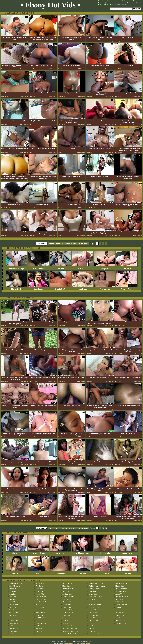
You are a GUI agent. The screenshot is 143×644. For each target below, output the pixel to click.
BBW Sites (66, 615)
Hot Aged (92, 599)
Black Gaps (40, 621)
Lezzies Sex (93, 628)
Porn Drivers (105, 288)
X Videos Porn (120, 615)
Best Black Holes (42, 618)
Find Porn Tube (120, 621)
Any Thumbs (60, 573)
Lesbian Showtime (95, 610)
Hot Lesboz (93, 602)
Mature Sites (120, 586)
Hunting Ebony (67, 599)
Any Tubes (83, 573)
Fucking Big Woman (69, 626)
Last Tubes (38, 288)
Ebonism (39, 628)
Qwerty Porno (127, 288)
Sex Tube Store (41, 607)
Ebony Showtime (68, 589)
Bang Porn (105, 268)
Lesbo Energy (93, 615)
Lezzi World (93, 631)
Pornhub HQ (60, 288)
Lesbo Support (94, 621)
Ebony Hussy (67, 586)
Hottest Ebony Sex (69, 597)
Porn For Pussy (120, 613)
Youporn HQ (127, 552)
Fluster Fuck (16, 288)
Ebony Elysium (41, 634)
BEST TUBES (42, 244)
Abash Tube (16, 573)
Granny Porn (93, 594)
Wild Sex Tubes (105, 552)
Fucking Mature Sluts (69, 634)
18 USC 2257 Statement (79, 643)
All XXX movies (38, 268)
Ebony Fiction (67, 583)
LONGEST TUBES (69, 244)
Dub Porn (127, 268)
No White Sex (67, 605)
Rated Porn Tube (41, 602)
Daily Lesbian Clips (16, 268)
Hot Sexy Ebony (68, 594)
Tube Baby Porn (41, 613)
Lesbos (91, 623)
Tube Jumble (16, 552)
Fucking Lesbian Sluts (70, 628)
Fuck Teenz (93, 591)
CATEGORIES (83, 244)
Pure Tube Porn (41, 599)
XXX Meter (119, 607)
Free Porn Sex (120, 618)
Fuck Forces (83, 288)
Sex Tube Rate (41, 605)
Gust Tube (105, 573)
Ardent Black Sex (42, 615)
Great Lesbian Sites (95, 597)
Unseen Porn (60, 552)
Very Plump (119, 599)
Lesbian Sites (93, 613)
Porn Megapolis (121, 591)
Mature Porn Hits (95, 634)
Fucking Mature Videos (97, 583)
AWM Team (68, 643)
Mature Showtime (121, 583)
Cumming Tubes (68, 618)
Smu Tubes (40, 610)
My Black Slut (67, 602)
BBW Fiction (67, 607)
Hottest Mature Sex (95, 605)
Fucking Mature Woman (97, 586)
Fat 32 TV (66, 621)
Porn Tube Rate (41, 597)
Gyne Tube (127, 573)
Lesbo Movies (94, 618)
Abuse (88, 643)
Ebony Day (40, 631)
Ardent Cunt (83, 268)
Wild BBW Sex (120, 602)
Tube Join (60, 268)
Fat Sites (65, 623)
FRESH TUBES (54, 244)
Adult (38, 573)
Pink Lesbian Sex (121, 589)
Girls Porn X (120, 610)
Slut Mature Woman (122, 597)
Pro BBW (119, 594)
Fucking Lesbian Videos (70, 631)
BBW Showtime (68, 613)
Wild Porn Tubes (83, 552)
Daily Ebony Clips (42, 623)
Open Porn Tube (121, 623)
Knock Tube (40, 594)
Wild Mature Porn (121, 605)
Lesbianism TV (94, 607)
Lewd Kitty (93, 626)
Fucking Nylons (94, 589)
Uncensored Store (38, 552)
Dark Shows (40, 626)
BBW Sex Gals (67, 610)
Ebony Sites (66, 591)
